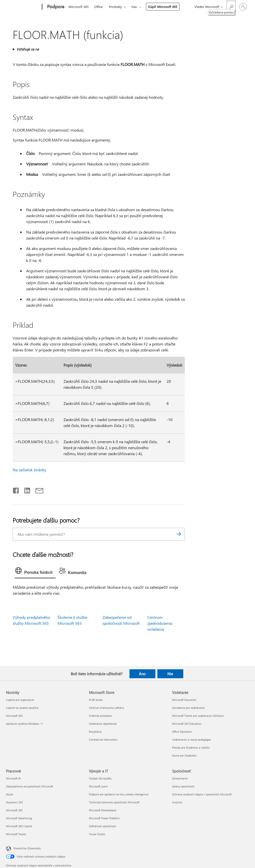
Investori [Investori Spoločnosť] (177, 802)
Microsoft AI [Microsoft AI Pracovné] (13, 778)
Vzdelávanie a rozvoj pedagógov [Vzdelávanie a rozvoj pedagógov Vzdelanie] (191, 740)
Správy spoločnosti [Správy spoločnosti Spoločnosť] (183, 786)
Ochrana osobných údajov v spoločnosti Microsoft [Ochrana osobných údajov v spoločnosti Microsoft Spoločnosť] (202, 794)
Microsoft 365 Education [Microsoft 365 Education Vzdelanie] (187, 724)
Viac (134, 7)
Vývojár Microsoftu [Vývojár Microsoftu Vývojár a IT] (100, 778)
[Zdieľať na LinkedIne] (25, 489)
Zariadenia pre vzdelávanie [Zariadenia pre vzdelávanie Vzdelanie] (188, 708)
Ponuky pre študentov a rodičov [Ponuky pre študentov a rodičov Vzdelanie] (191, 747)
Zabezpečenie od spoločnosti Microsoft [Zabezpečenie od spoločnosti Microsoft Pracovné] (30, 786)
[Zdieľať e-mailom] (37, 489)
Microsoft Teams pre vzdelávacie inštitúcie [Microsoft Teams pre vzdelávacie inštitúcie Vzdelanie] (198, 716)
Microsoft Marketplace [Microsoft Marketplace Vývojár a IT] (103, 810)
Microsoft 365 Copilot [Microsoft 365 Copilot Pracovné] (19, 826)
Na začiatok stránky (30, 470)
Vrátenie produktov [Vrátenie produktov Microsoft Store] (100, 716)
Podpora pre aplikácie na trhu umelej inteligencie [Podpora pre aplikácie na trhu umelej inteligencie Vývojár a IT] (119, 794)
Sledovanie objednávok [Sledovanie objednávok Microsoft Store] (103, 724)
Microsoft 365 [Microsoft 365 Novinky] (14, 716)
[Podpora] (55, 7)
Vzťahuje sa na (28, 49)
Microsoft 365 (79, 7)
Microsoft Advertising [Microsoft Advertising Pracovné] (19, 818)
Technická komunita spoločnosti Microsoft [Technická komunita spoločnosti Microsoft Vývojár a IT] (114, 802)
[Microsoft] (23, 7)
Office (98, 7)
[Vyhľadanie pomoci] (231, 6)
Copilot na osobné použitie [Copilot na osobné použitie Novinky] (22, 708)
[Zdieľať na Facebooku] (16, 489)
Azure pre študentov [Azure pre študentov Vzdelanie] (184, 755)
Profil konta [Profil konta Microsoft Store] (96, 700)
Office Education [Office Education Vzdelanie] (182, 732)
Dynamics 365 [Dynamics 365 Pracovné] (14, 802)
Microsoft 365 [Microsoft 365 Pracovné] (14, 810)
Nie (170, 674)
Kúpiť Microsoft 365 (163, 7)
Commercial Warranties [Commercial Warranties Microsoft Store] (103, 740)
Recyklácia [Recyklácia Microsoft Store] (95, 732)
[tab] (35, 572)
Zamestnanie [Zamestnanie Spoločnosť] (180, 778)
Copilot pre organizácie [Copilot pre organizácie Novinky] (20, 700)
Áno (142, 674)
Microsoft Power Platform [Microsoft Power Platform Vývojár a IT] (104, 818)
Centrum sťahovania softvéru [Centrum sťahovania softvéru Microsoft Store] (106, 708)
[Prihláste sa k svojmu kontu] (243, 7)
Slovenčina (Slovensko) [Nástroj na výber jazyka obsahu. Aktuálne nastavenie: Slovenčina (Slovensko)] (27, 848)
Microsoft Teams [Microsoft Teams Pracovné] (16, 834)
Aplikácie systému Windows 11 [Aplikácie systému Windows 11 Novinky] (25, 724)
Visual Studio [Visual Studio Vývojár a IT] (97, 834)
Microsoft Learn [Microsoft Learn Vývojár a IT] (98, 786)
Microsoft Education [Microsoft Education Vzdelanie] (184, 700)
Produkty (115, 7)
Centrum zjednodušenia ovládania (160, 623)
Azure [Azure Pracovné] (9, 794)
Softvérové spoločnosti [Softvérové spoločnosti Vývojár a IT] (102, 826)
